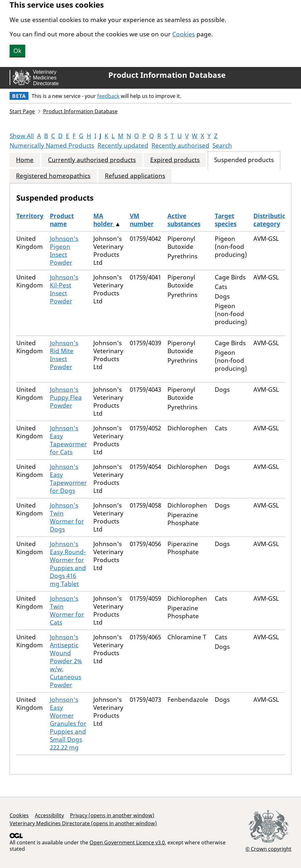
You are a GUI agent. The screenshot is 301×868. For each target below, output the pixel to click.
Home (25, 160)
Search (222, 145)
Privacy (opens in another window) (112, 815)
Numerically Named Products (52, 145)
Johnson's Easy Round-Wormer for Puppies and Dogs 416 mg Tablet (68, 564)
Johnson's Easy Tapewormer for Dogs (68, 479)
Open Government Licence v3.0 (127, 842)
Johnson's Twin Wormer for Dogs (67, 517)
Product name (62, 220)
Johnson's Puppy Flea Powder (66, 397)
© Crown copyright (268, 849)
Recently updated (123, 145)
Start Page (22, 111)
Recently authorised (180, 145)
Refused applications (135, 176)
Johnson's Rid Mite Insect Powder (64, 355)
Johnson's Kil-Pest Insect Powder (64, 289)
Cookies (184, 34)
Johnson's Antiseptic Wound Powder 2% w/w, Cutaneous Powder (66, 661)
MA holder (104, 220)
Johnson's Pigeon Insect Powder (64, 251)
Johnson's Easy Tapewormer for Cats (68, 440)
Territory (30, 216)
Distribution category (272, 220)
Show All (22, 136)
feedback (108, 96)
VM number (142, 220)
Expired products (175, 160)
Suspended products (244, 160)
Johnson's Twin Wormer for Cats (67, 610)
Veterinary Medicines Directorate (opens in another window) (83, 823)
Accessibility (49, 815)
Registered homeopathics (53, 176)
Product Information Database (167, 75)
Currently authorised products (92, 160)
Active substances (184, 220)
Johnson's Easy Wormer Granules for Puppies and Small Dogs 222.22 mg (68, 723)
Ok (17, 51)
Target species (226, 220)
